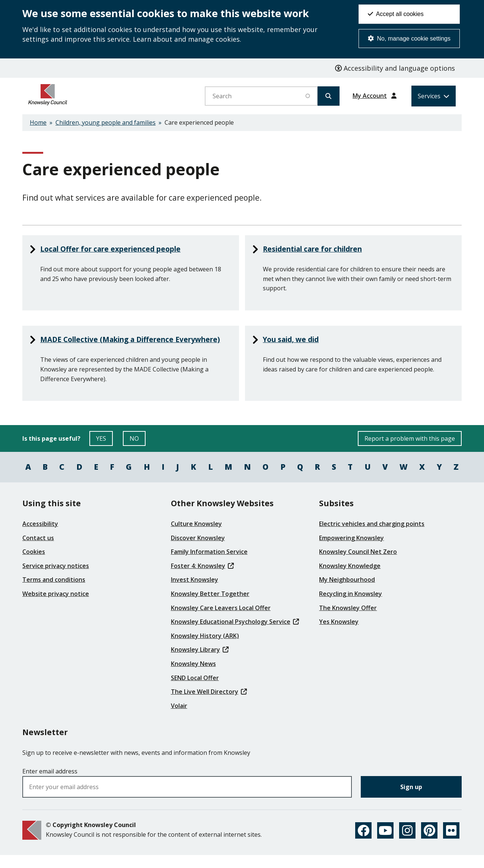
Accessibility (40, 536)
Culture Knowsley (196, 536)
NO (138, 453)
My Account (370, 96)
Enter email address (50, 784)
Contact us (38, 550)
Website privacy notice (56, 606)
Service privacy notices (56, 578)
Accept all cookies (396, 14)
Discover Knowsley (198, 550)
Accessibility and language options (395, 68)
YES (104, 453)
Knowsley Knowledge (350, 578)
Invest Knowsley (195, 592)
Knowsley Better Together (210, 606)
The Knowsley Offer (348, 620)
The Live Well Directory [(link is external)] (209, 704)
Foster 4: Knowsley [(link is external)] (202, 578)
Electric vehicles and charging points (372, 536)
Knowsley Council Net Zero (358, 564)
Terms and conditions (54, 592)
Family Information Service (209, 564)
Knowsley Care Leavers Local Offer (221, 620)
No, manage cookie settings (409, 39)
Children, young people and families (106, 122)
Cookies (34, 564)
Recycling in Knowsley (351, 606)
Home (38, 122)
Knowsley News (193, 676)
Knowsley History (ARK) (205, 648)
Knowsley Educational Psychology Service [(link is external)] (235, 634)
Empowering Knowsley (351, 550)
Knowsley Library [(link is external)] (200, 662)
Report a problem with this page (410, 451)
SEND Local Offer (195, 690)
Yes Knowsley (339, 634)
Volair (179, 718)
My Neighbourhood (347, 592)
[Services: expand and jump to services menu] (434, 96)
